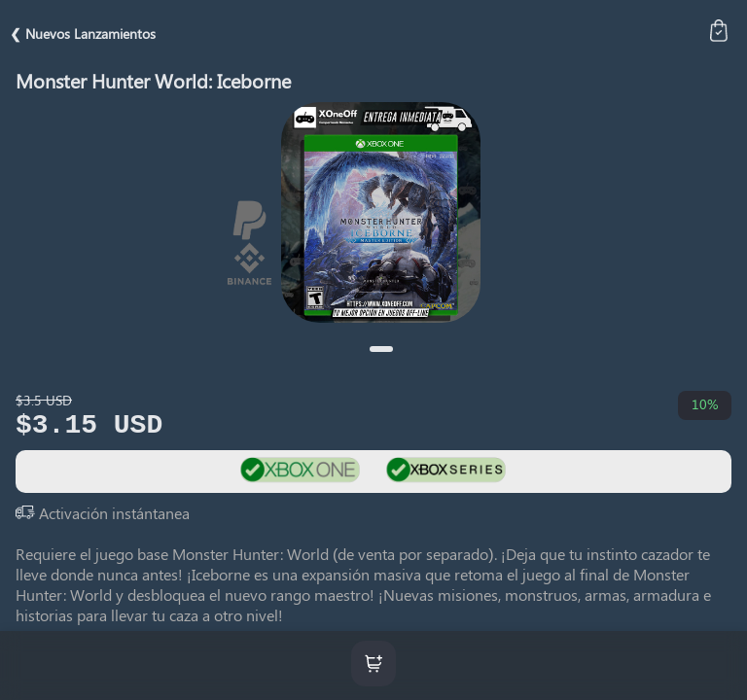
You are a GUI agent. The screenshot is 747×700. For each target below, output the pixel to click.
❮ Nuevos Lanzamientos (83, 34)
